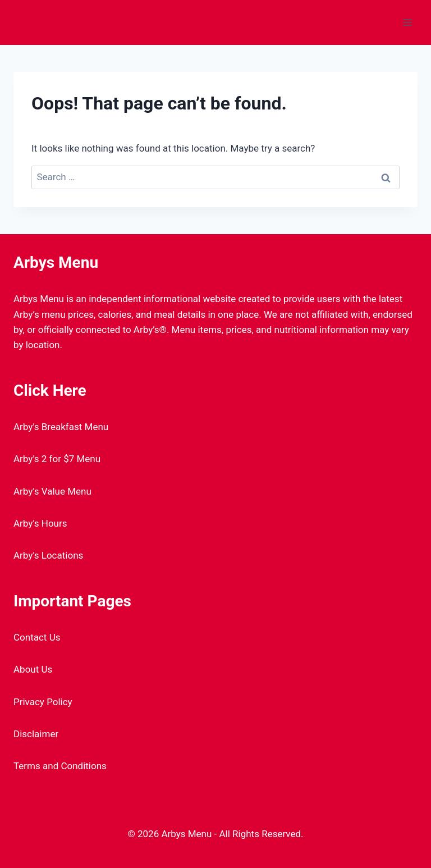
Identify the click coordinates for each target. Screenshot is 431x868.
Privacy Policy (43, 702)
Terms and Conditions (60, 766)
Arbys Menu (56, 262)
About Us (33, 669)
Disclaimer (36, 734)
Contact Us (37, 637)
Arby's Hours (40, 523)
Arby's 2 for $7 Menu (57, 459)
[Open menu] (407, 22)
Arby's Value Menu (52, 491)
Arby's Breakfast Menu (61, 427)
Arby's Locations (48, 555)
